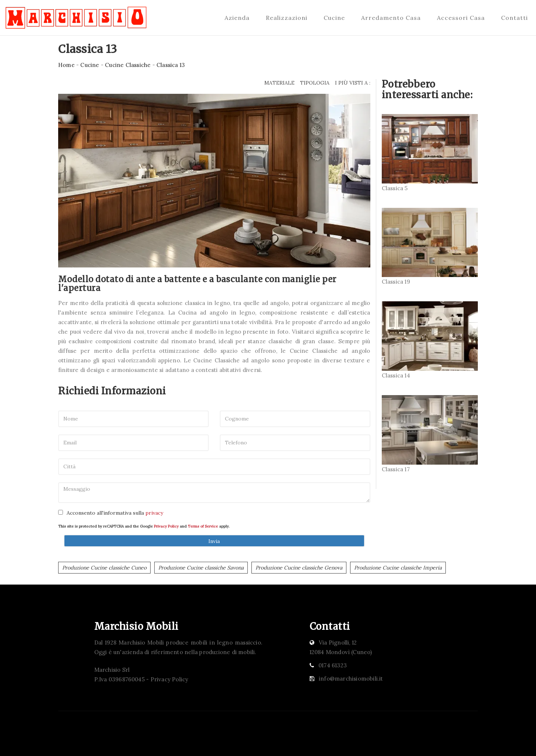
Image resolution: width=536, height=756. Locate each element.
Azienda (237, 18)
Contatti (514, 18)
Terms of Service (203, 526)
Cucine (334, 18)
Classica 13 (171, 65)
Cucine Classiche (128, 65)
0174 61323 (333, 665)
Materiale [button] (279, 83)
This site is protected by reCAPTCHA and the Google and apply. (144, 526)
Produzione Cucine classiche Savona (201, 568)
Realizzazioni (287, 18)
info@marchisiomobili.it (351, 679)
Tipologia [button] (315, 83)
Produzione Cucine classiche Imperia (398, 568)
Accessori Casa (461, 18)
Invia (214, 541)
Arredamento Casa (391, 18)
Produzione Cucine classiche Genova (299, 568)
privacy (154, 513)
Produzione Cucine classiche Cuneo (104, 568)
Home (66, 65)
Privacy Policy (166, 526)
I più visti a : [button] (353, 83)
